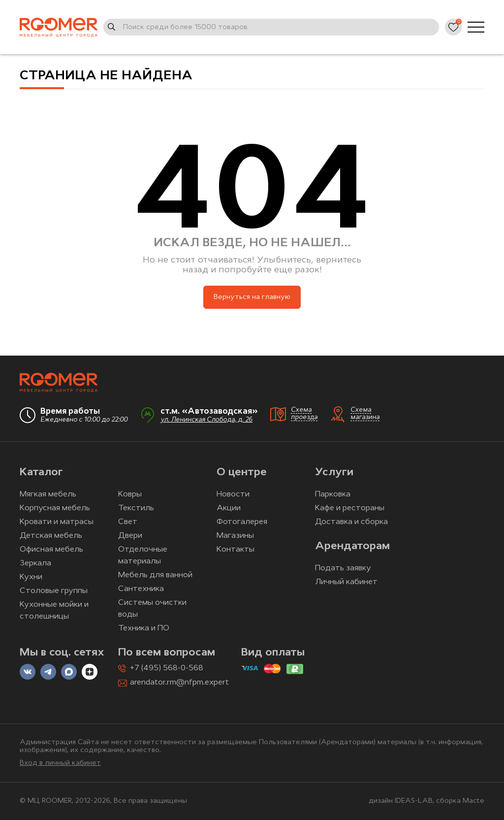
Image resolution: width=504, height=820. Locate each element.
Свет (128, 522)
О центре (242, 473)
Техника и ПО (144, 628)
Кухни (31, 577)
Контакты (236, 550)
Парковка (333, 494)
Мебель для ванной (155, 575)
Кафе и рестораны (350, 508)
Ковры (130, 494)
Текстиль (136, 508)
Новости (233, 494)
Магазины (235, 536)
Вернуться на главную (252, 297)
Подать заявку (343, 568)
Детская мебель (51, 536)
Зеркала (35, 563)
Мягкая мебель (48, 494)
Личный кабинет (346, 582)
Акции (229, 508)
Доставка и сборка (351, 522)
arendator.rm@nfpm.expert (179, 683)
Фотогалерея (242, 522)
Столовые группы (54, 591)
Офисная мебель (51, 550)
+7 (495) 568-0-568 (167, 668)
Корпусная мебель (55, 508)
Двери (130, 536)
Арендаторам (352, 546)
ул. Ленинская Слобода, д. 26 (206, 420)
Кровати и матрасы (57, 522)
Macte (473, 801)
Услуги (334, 473)
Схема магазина (365, 414)
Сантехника (141, 589)
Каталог (41, 473)
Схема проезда (304, 414)
